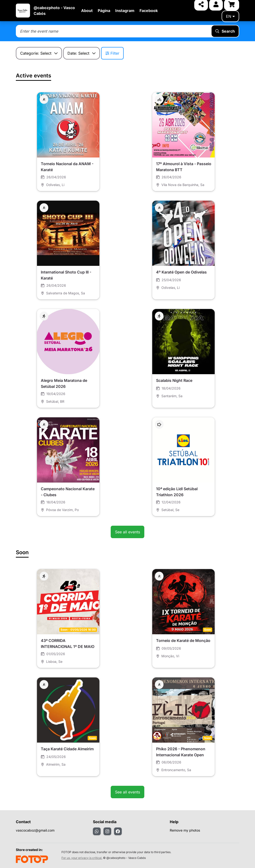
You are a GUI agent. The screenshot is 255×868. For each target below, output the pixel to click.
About (87, 11)
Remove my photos (185, 830)
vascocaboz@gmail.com (35, 830)
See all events (127, 532)
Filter (112, 53)
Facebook (149, 11)
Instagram (125, 11)
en (230, 16)
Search (225, 31)
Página (104, 11)
